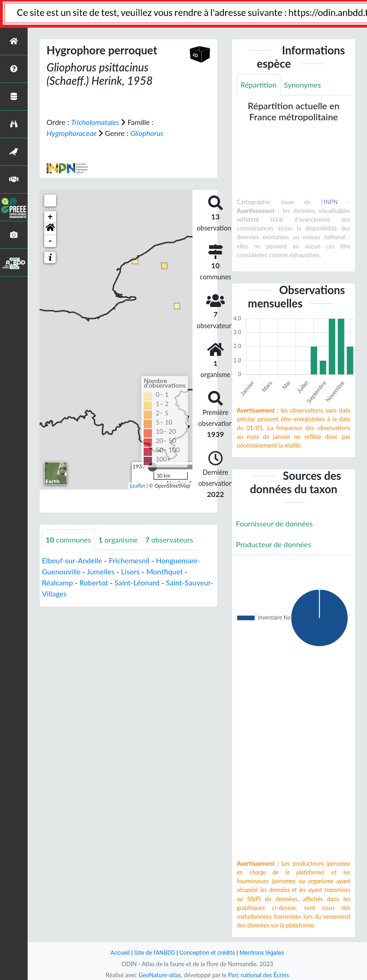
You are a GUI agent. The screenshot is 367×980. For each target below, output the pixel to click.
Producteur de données (273, 544)
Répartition (258, 85)
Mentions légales (262, 953)
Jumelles (101, 571)
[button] (50, 229)
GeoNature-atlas (160, 975)
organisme (118, 540)
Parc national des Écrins (258, 975)
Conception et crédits (207, 953)
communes (68, 540)
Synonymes (303, 85)
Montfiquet (165, 571)
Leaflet (138, 486)
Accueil (120, 953)
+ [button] (50, 217)
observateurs (169, 540)
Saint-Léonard (137, 582)
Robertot (94, 582)
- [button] (50, 241)
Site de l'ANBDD (154, 953)
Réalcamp (57, 582)
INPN (331, 202)
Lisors (131, 571)
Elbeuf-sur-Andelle (72, 560)
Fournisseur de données (274, 523)
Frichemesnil (129, 560)
